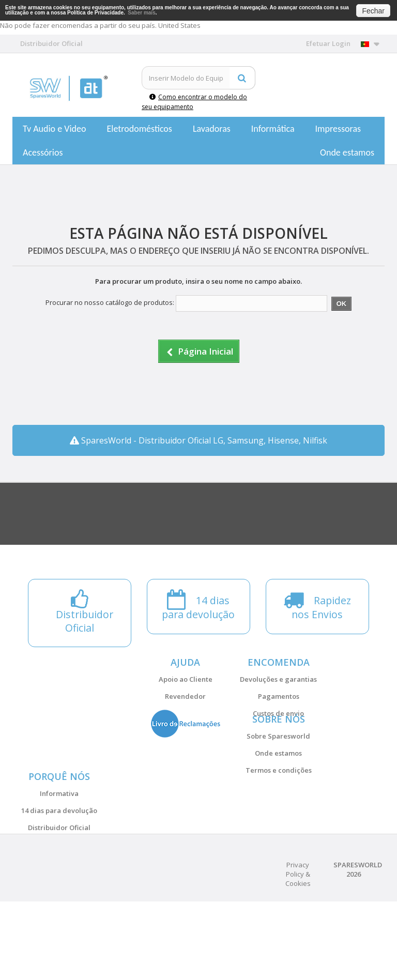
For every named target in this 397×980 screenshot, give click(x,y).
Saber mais (141, 13)
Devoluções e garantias (278, 679)
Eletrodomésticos (139, 129)
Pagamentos (279, 696)
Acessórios (43, 152)
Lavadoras (212, 129)
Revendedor (185, 696)
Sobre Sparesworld (278, 762)
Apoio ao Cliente (186, 679)
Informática (273, 129)
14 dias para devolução (59, 863)
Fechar (373, 11)
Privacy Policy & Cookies (298, 953)
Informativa (59, 846)
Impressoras (338, 129)
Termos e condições (279, 797)
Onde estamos (347, 152)
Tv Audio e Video (54, 129)
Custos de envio (278, 713)
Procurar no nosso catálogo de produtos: (110, 302)
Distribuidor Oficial (59, 880)
